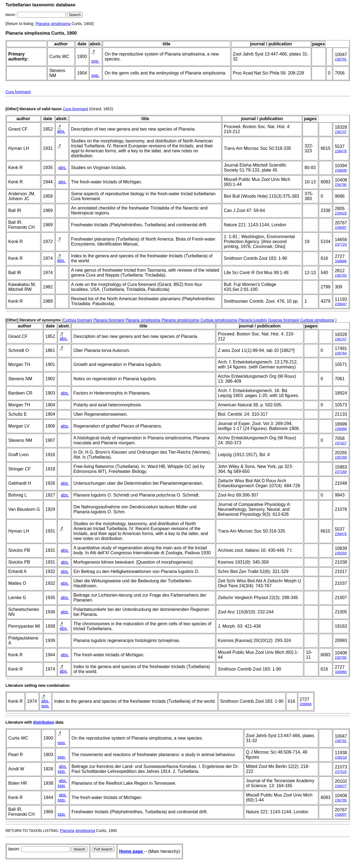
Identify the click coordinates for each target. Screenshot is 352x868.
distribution (44, 722)
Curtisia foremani (78, 320)
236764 (341, 353)
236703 (341, 275)
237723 (341, 244)
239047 (341, 304)
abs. (61, 131)
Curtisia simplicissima (219, 320)
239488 (341, 429)
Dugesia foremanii (284, 320)
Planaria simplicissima (180, 320)
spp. (95, 61)
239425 (341, 213)
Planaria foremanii (109, 320)
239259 (341, 553)
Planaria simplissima (143, 320)
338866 (341, 261)
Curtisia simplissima (317, 320)
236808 (341, 170)
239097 (341, 228)
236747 (341, 132)
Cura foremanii (18, 92)
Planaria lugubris (252, 320)
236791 (341, 59)
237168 (341, 472)
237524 (341, 772)
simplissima (61, 24)
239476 (341, 151)
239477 (341, 786)
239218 (341, 757)
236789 (341, 457)
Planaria (42, 24)
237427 (341, 443)
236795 (341, 185)
